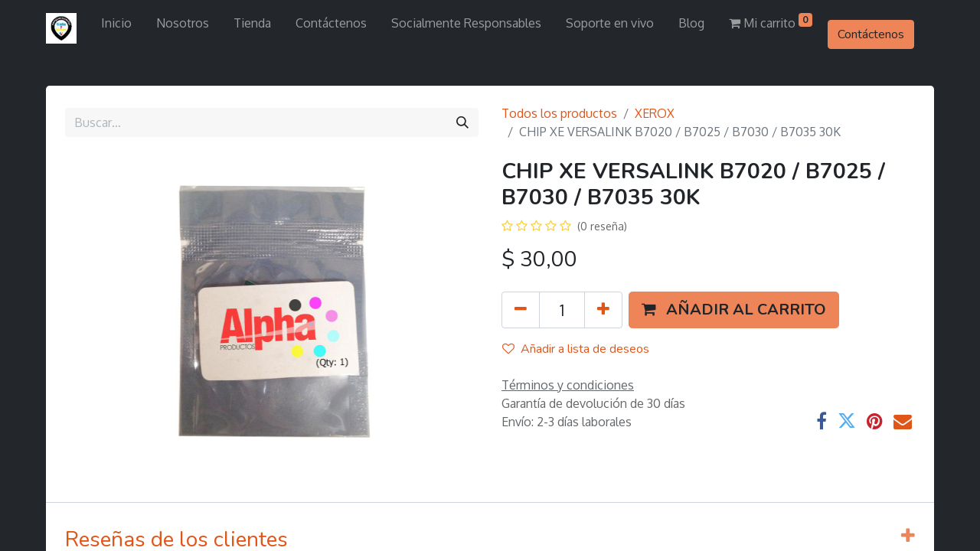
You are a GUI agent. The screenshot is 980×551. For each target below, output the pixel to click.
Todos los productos (559, 113)
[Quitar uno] (521, 310)
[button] (734, 310)
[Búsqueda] (462, 122)
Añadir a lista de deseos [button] (576, 349)
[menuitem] (116, 23)
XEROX (655, 113)
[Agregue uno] (603, 310)
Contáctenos (871, 34)
